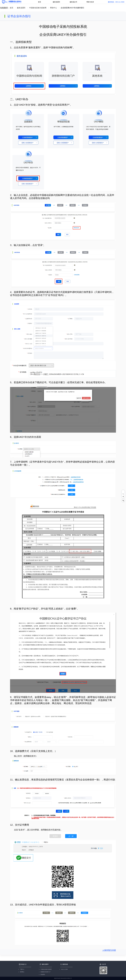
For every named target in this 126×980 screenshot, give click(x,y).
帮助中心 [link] (54, 8)
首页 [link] (12, 8)
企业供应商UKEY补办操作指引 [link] (72, 8)
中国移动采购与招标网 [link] (38, 8)
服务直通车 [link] (21, 8)
